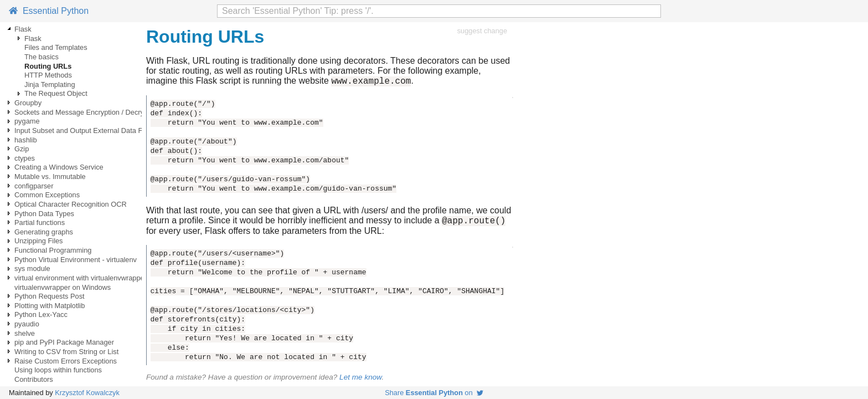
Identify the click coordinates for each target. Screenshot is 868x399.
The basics (42, 57)
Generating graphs (44, 232)
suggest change (482, 31)
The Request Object (56, 93)
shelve (25, 333)
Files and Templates (56, 47)
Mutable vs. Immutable (50, 177)
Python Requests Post (50, 296)
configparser (34, 186)
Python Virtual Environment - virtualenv (76, 260)
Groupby (28, 103)
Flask (23, 29)
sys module (32, 268)
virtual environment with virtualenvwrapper (81, 278)
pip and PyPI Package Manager (64, 342)
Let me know (360, 380)
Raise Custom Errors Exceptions (66, 361)
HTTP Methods (48, 75)
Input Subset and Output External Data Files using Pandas (106, 131)
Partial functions (40, 222)
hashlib (26, 140)
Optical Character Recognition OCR (71, 204)
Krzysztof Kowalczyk (87, 393)
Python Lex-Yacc (41, 314)
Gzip (22, 149)
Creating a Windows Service (59, 167)
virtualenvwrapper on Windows (63, 287)
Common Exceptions (47, 195)
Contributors (34, 379)
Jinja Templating (50, 85)
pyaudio (27, 324)
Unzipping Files (39, 241)
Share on (434, 393)
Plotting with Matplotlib (50, 306)
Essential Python (49, 11)
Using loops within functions (58, 370)
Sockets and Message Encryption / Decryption (87, 112)
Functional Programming (53, 250)
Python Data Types (44, 214)
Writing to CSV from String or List (66, 352)
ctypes (25, 158)
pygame (27, 121)
